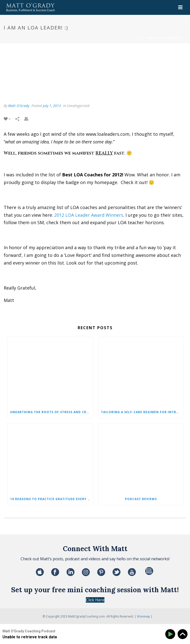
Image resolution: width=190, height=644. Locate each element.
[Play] (171, 634)
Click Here (95, 600)
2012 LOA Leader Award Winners (89, 215)
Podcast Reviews (141, 499)
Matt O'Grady (19, 106)
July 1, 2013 (52, 106)
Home (139, 38)
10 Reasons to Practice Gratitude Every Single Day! (52, 499)
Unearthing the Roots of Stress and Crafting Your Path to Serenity (52, 412)
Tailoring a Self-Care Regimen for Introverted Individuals (142, 412)
